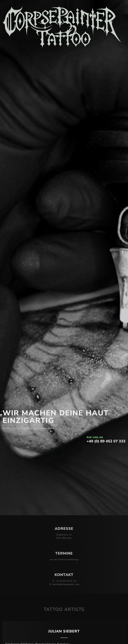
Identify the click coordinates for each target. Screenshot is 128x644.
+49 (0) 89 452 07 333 (106, 441)
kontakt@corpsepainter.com (66, 584)
